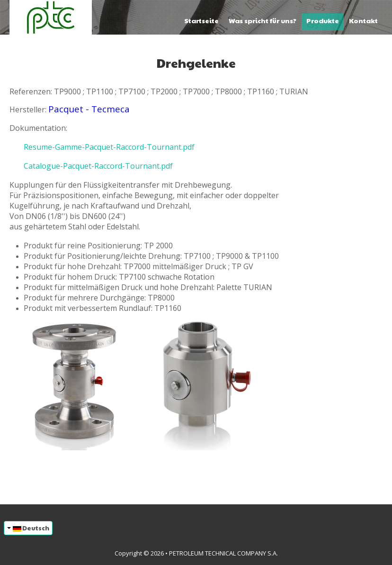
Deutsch (28, 528)
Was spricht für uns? (263, 20)
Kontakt (363, 20)
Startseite (201, 20)
